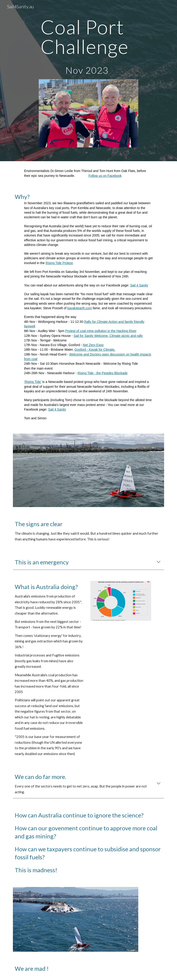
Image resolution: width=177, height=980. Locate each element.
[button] (159, 562)
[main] (88, 47)
